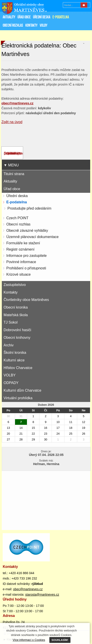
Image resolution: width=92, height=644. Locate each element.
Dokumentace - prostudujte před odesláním (15, 153)
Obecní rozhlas (18, 224)
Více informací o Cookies (29, 640)
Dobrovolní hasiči (17, 330)
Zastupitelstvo (15, 285)
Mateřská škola (16, 315)
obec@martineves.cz (28, 589)
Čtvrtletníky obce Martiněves (26, 300)
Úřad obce (12, 189)
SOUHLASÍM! (60, 640)
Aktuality (10, 181)
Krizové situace (19, 274)
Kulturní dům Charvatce (22, 390)
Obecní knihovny (17, 338)
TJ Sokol (11, 322)
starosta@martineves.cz (42, 595)
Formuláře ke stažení (23, 243)
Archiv (9, 345)
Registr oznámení (20, 249)
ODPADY (11, 383)
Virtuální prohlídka (18, 398)
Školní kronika (15, 353)
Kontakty (11, 292)
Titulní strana (14, 174)
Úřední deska (17, 196)
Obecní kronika (16, 307)
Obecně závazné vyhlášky (27, 231)
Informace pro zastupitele (26, 256)
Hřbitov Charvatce (18, 368)
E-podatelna (17, 202)
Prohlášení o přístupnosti (26, 268)
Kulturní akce (14, 360)
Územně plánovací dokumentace (32, 237)
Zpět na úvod (12, 122)
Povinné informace (21, 262)
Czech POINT (17, 218)
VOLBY (10, 375)
